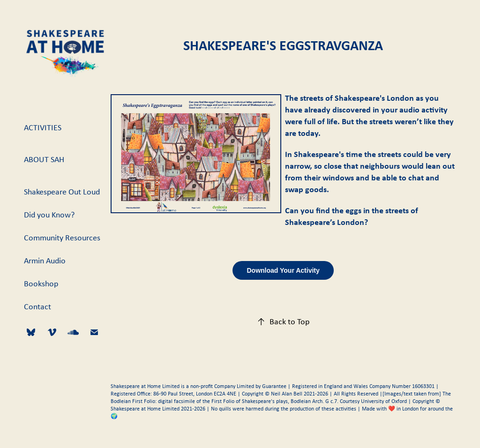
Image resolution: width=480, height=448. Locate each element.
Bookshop (41, 284)
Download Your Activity (283, 270)
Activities (43, 127)
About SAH (44, 159)
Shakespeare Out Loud (62, 192)
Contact (37, 306)
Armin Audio (45, 261)
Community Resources (62, 238)
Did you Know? (49, 215)
